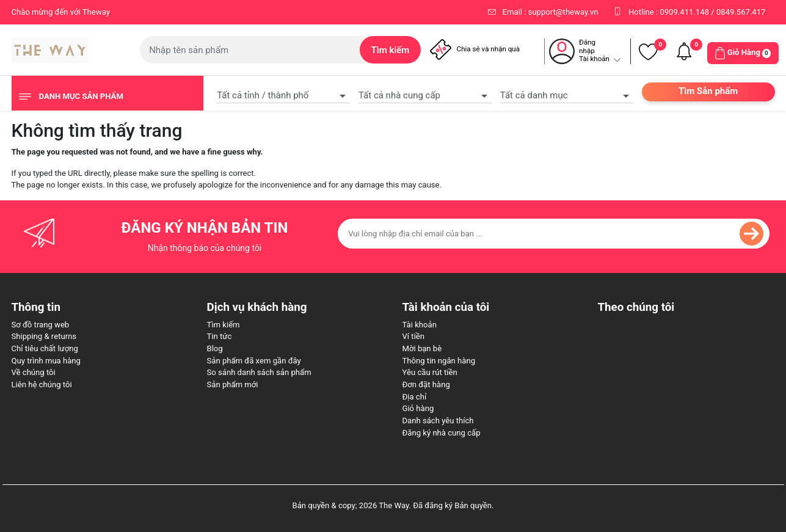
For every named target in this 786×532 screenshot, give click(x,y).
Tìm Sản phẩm (708, 91)
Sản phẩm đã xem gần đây (254, 361)
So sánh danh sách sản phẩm (259, 372)
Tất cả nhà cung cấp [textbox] (399, 95)
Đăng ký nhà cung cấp (442, 433)
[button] (743, 53)
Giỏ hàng (418, 408)
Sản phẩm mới (233, 384)
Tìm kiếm (224, 325)
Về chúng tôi (34, 372)
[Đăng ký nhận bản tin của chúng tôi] (554, 234)
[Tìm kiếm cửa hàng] (250, 50)
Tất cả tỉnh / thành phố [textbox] (263, 95)
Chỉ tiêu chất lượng (45, 348)
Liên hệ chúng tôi (42, 384)
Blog (215, 348)
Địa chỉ (415, 397)
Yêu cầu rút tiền (430, 372)
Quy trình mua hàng (46, 361)
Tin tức (220, 336)
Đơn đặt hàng (426, 384)
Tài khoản (420, 325)
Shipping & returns (44, 336)
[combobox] (283, 94)
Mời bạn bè (422, 348)
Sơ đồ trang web (41, 325)
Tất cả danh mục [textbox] (534, 95)
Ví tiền (414, 336)
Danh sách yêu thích (438, 421)
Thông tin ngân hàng (439, 361)
